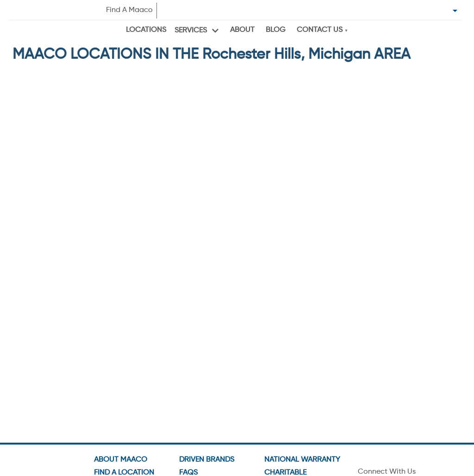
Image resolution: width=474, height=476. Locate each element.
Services (191, 31)
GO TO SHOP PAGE (174, 158)
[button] (71, 190)
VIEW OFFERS (174, 178)
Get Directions (47, 154)
